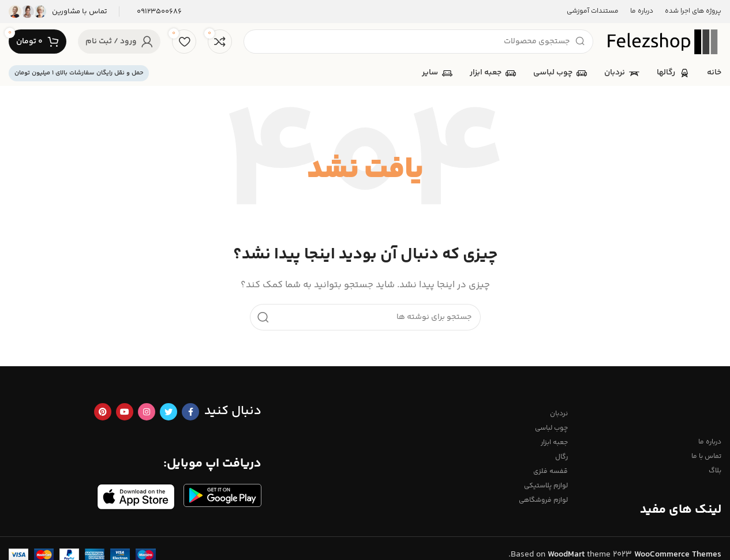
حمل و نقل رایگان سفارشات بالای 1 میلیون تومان (79, 73)
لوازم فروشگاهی (543, 500)
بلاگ (715, 471)
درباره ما (710, 442)
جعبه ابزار (554, 443)
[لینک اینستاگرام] (147, 412)
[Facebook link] (190, 412)
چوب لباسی (551, 428)
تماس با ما (706, 456)
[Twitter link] (169, 412)
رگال (561, 457)
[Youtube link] (125, 412)
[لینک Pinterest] (103, 412)
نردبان (559, 414)
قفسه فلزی (551, 471)
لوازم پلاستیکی (546, 486)
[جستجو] (418, 42)
